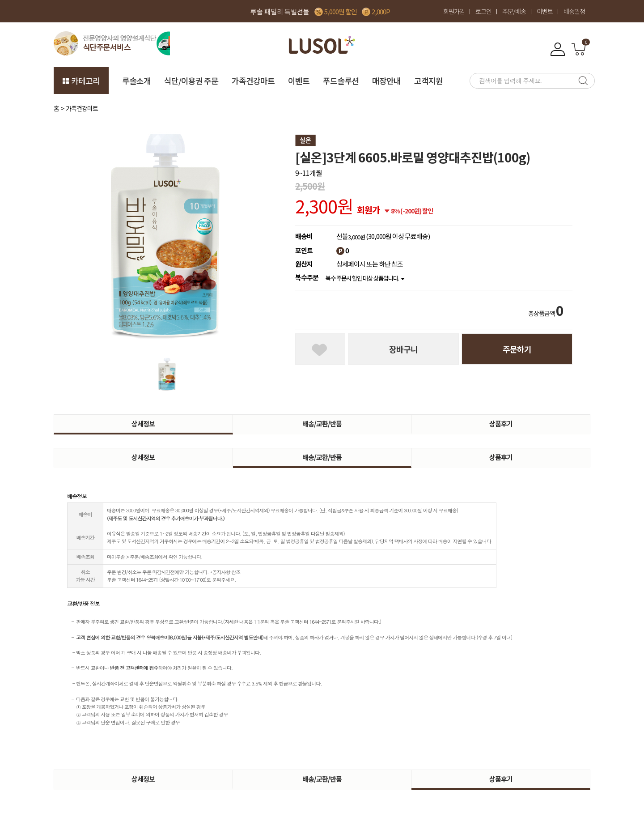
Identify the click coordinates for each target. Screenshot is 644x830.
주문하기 (517, 349)
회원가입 (454, 11)
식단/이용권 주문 (191, 81)
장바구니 (403, 349)
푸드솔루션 (341, 81)
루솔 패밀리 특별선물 (280, 11)
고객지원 (428, 81)
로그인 (483, 11)
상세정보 (143, 424)
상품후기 (501, 424)
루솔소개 (136, 81)
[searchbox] (521, 81)
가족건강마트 (253, 81)
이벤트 (545, 11)
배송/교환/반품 (322, 424)
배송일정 (574, 11)
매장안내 (386, 81)
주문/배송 (514, 11)
